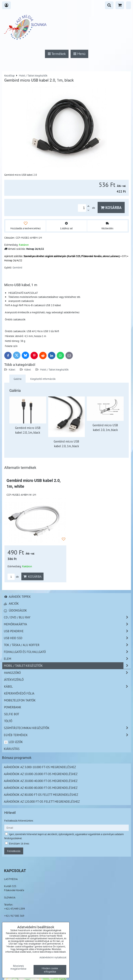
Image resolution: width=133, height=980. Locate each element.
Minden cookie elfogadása (50, 970)
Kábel (12, 369)
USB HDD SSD (67, 638)
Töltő (8, 721)
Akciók (11, 603)
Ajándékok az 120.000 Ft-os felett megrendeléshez (42, 801)
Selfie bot (12, 714)
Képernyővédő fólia (19, 693)
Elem (67, 659)
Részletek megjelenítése (18, 967)
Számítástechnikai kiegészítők (67, 728)
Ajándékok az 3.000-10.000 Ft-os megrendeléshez (40, 767)
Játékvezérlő (14, 680)
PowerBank (13, 707)
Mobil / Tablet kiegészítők (54, 369)
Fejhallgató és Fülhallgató (67, 652)
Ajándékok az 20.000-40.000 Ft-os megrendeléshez (41, 781)
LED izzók (13, 742)
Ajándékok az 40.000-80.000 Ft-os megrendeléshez (41, 788)
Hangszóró (67, 673)
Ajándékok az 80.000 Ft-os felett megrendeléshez (41, 795)
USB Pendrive (67, 631)
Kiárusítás (12, 749)
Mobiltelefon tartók (20, 700)
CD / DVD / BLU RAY (67, 617)
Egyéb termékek (67, 735)
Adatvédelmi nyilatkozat (53, 957)
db (13, 577)
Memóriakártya (67, 624)
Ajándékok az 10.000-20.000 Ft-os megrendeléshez (41, 774)
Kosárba (111, 207)
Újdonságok (15, 610)
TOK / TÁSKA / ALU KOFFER (67, 645)
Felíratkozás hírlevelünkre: (19, 821)
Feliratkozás (14, 851)
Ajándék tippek (17, 597)
